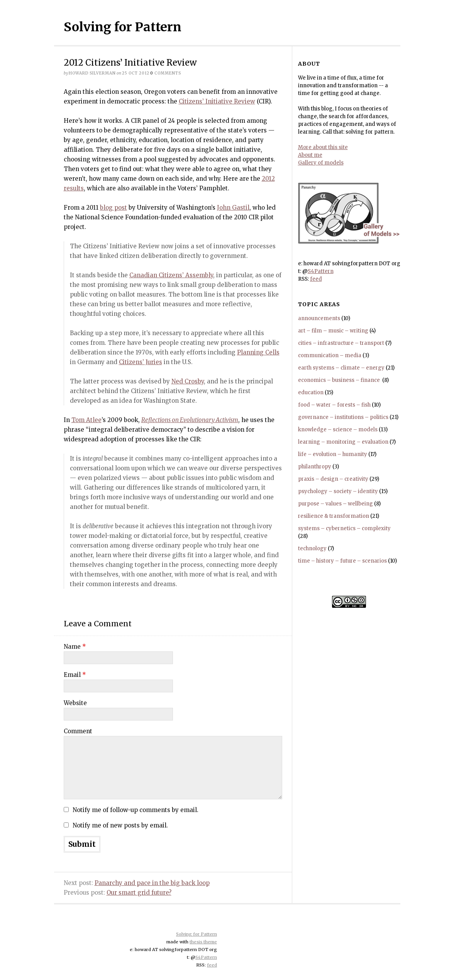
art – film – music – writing (333, 331)
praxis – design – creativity (333, 479)
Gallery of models (321, 163)
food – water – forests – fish (334, 405)
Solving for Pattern (123, 27)
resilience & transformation (334, 516)
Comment (78, 731)
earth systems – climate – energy (341, 368)
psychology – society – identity (338, 491)
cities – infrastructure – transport (341, 343)
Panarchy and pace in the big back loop (152, 883)
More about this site (323, 147)
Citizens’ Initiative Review (217, 101)
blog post (113, 208)
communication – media (330, 355)
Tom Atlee (86, 420)
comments (166, 73)
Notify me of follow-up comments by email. (136, 810)
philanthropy (315, 467)
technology (312, 548)
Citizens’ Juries (141, 362)
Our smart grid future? (139, 893)
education (311, 393)
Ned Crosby (188, 381)
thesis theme (203, 942)
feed (316, 279)
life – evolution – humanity (333, 454)
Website (75, 703)
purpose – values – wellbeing (335, 504)
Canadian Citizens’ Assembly (171, 275)
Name (75, 647)
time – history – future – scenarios (342, 561)
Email (75, 675)
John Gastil (233, 208)
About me (310, 155)
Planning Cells (258, 352)
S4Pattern (321, 271)
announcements (319, 318)
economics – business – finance (340, 380)
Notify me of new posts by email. (120, 825)
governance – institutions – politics (343, 417)
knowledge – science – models (338, 430)
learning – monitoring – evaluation (343, 442)
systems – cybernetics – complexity (344, 528)
